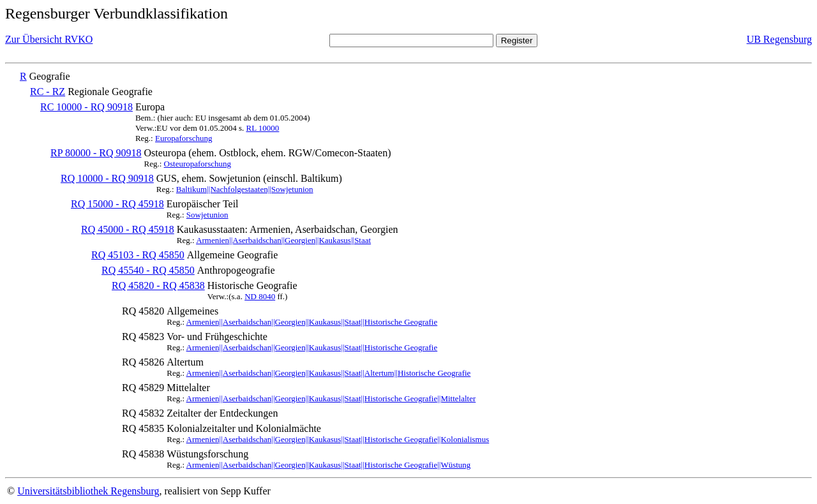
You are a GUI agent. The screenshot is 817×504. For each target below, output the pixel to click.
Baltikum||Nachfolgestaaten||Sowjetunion (245, 189)
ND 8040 (260, 296)
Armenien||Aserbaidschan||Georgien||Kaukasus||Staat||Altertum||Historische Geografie (329, 373)
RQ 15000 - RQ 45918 (117, 204)
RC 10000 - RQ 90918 (86, 107)
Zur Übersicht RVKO (49, 39)
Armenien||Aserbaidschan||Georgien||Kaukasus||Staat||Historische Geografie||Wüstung (329, 465)
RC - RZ (48, 92)
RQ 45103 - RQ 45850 (138, 255)
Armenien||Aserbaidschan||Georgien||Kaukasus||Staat (283, 240)
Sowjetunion (207, 215)
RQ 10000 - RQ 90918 (107, 178)
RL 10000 (262, 128)
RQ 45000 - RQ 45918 (128, 229)
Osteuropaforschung (198, 164)
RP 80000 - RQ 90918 (96, 153)
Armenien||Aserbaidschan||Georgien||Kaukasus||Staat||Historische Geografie (312, 322)
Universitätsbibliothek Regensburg (88, 491)
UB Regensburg (779, 39)
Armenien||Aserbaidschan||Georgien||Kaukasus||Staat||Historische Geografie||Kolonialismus (338, 439)
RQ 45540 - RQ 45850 (148, 270)
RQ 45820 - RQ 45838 (158, 285)
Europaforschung (184, 138)
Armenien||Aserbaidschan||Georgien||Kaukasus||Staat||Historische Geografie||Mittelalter (331, 398)
